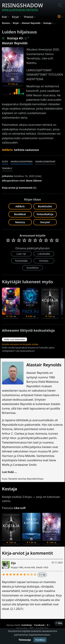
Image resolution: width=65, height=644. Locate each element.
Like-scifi (20, 508)
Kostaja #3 (15, 38)
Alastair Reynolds (15, 43)
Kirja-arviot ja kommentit (27, 553)
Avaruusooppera (22, 161)
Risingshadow (22, 7)
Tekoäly (7, 168)
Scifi (5, 161)
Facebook (40, 625)
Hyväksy (40, 640)
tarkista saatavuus (27, 150)
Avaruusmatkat (45, 161)
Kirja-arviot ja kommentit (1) (19, 188)
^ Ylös (59, 623)
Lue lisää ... (9, 472)
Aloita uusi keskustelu (14, 339)
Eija (13, 563)
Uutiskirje (27, 625)
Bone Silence (34, 181)
